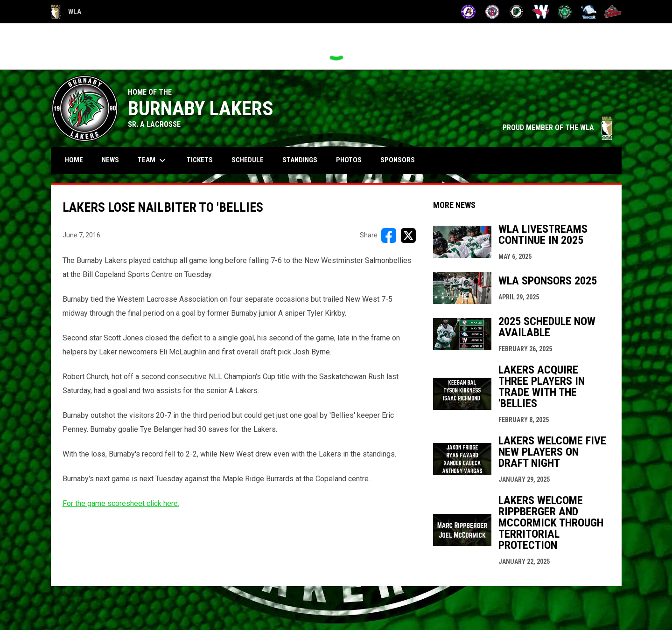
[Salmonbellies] (541, 12)
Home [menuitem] (74, 160)
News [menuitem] (110, 160)
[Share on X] (408, 235)
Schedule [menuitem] (251, 160)
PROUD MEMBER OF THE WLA (557, 128)
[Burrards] (493, 12)
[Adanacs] (468, 12)
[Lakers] (516, 12)
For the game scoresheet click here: (121, 503)
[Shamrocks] (565, 12)
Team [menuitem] (153, 160)
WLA (66, 12)
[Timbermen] (613, 12)
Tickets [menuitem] (200, 160)
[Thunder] (589, 12)
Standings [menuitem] (300, 160)
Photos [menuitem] (349, 160)
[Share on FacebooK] (389, 235)
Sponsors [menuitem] (398, 160)
